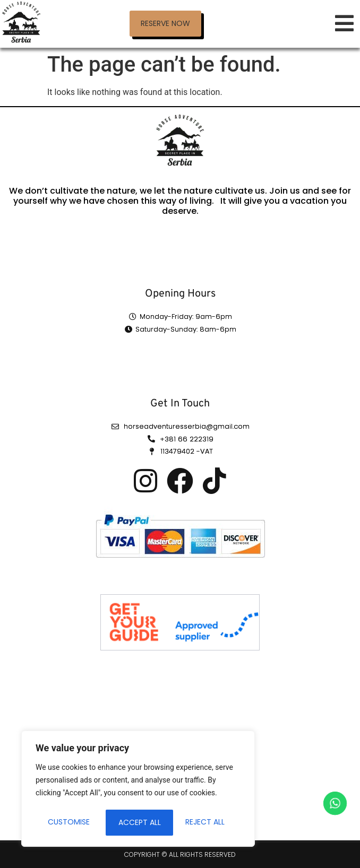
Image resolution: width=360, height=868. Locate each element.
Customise (69, 822)
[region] (138, 790)
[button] (165, 24)
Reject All (138, 822)
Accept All (207, 822)
